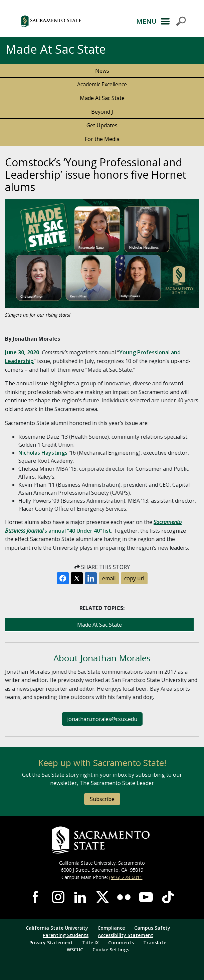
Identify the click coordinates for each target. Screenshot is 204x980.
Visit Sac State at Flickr (124, 897)
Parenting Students (66, 935)
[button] (71, 21)
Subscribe (102, 799)
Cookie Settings (111, 949)
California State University (57, 928)
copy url (134, 578)
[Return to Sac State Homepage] (102, 840)
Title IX (90, 942)
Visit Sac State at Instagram (58, 897)
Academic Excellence (102, 84)
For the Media (102, 139)
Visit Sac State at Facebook (36, 897)
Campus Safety (152, 928)
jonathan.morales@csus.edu (102, 719)
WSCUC (75, 949)
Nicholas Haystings (43, 453)
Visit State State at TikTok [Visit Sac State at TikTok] (168, 897)
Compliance (111, 928)
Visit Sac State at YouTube (146, 897)
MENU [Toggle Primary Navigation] (146, 21)
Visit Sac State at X (102, 897)
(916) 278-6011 (126, 877)
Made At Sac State (102, 98)
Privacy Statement (51, 942)
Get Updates (102, 125)
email (109, 578)
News (102, 71)
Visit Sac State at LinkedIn (80, 897)
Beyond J (102, 112)
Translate (155, 942)
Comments (121, 942)
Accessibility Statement (126, 935)
